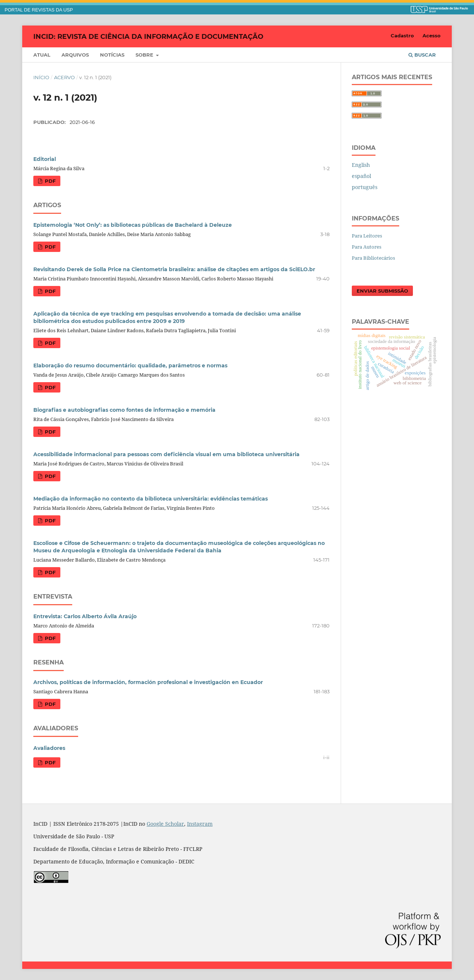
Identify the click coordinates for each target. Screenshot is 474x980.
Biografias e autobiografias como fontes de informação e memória (124, 410)
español (361, 176)
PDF (49, 181)
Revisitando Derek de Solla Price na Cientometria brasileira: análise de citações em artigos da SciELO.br (174, 269)
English (361, 165)
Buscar (422, 55)
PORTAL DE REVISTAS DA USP (39, 10)
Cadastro (402, 36)
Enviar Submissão (382, 291)
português (365, 187)
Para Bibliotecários (373, 258)
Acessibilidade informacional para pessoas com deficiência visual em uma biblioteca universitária (166, 454)
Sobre (145, 55)
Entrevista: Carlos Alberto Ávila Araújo (85, 616)
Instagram (200, 824)
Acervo (64, 77)
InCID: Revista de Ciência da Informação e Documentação (148, 36)
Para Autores (367, 247)
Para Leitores (367, 236)
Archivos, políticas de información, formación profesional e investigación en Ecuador (148, 682)
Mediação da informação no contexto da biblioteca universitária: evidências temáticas (151, 499)
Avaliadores (49, 748)
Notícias (112, 55)
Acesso (432, 36)
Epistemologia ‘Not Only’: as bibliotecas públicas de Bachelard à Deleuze (133, 225)
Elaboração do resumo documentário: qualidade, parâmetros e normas (130, 366)
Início (41, 77)
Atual (42, 55)
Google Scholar (165, 824)
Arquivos (75, 55)
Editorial (45, 159)
